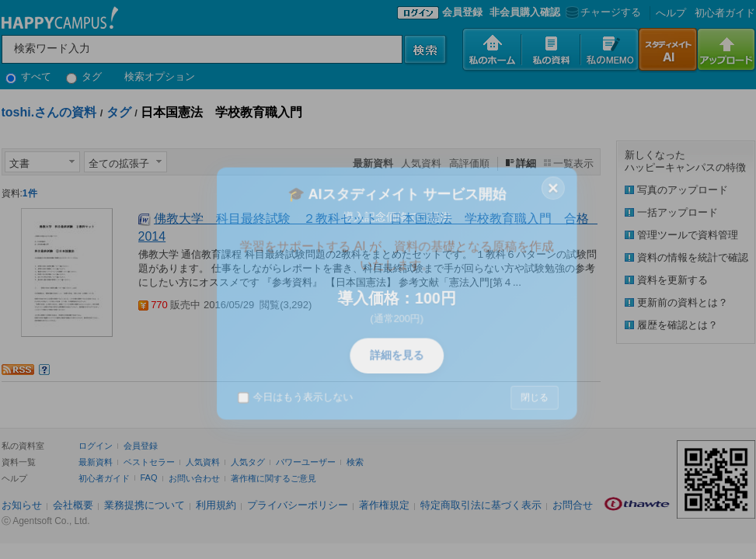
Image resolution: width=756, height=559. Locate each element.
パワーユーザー (306, 462)
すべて (29, 76)
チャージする (602, 12)
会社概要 (73, 505)
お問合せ (573, 505)
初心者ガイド (725, 13)
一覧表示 (573, 163)
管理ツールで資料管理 (688, 235)
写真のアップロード (683, 190)
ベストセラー (149, 462)
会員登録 (462, 12)
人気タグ (248, 462)
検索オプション (160, 76)
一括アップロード (678, 212)
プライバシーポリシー (298, 505)
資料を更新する (672, 280)
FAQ (149, 477)
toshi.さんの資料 (49, 112)
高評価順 (469, 163)
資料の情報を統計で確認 (693, 257)
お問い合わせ (194, 478)
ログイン (96, 446)
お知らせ (22, 505)
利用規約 (216, 505)
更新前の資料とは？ (683, 302)
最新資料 (96, 462)
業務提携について (145, 505)
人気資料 (421, 163)
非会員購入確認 (525, 12)
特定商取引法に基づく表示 (481, 505)
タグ (84, 76)
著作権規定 (384, 505)
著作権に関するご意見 (273, 478)
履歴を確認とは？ (678, 325)
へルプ (671, 13)
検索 (355, 462)
